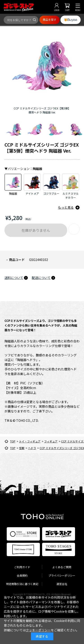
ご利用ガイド (22, 567)
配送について (41, 278)
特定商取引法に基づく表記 (22, 584)
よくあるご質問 (62, 567)
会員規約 (22, 575)
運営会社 (62, 584)
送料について (14, 278)
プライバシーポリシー (62, 575)
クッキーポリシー (38, 630)
